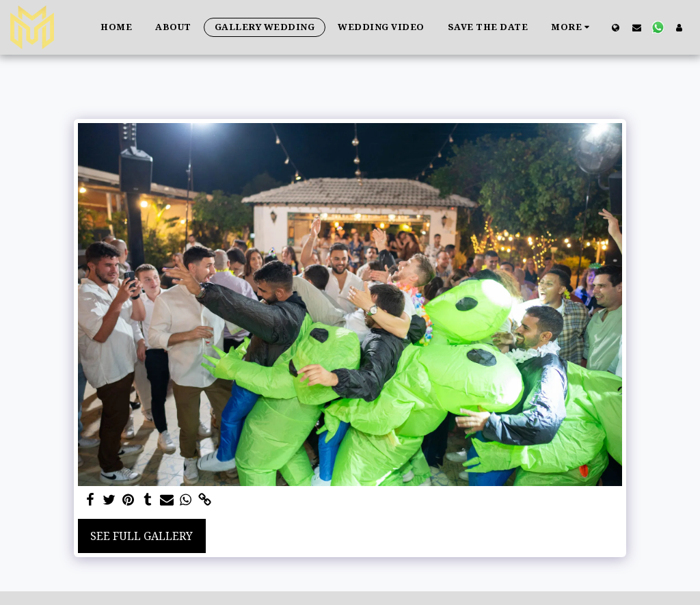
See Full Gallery (142, 536)
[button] (637, 27)
